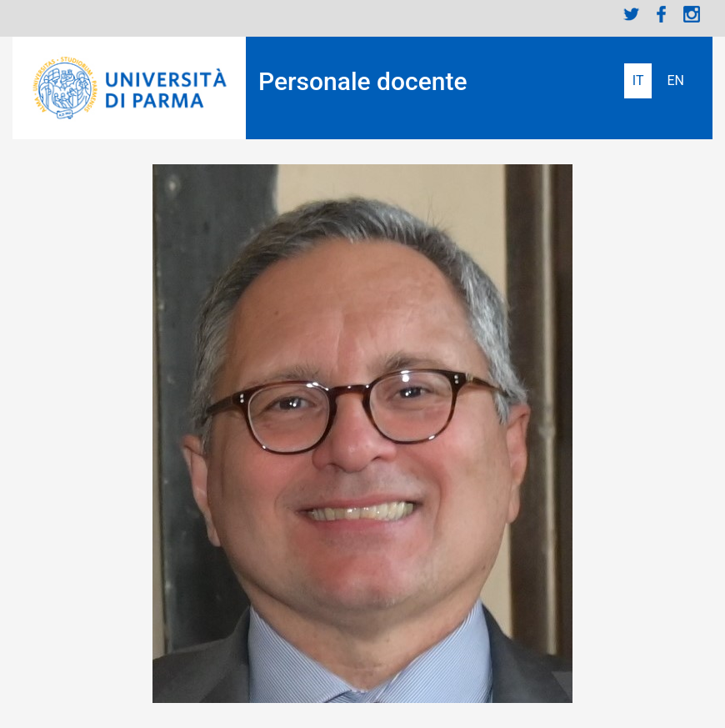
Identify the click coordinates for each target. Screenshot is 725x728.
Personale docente (363, 81)
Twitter (632, 14)
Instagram (692, 14)
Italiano (638, 81)
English (675, 81)
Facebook (662, 14)
